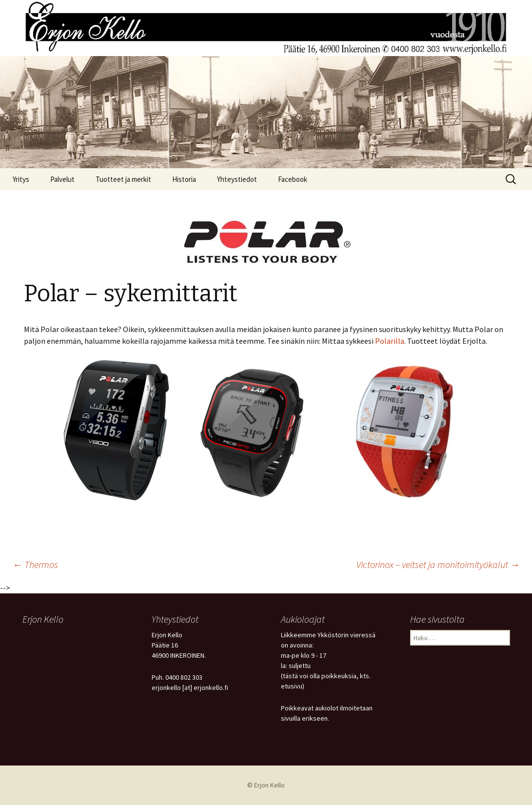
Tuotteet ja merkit (123, 179)
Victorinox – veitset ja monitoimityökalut (438, 564)
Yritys (21, 179)
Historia (184, 179)
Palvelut (62, 179)
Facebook (293, 179)
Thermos (35, 564)
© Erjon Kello (266, 785)
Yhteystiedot (237, 179)
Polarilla (390, 341)
